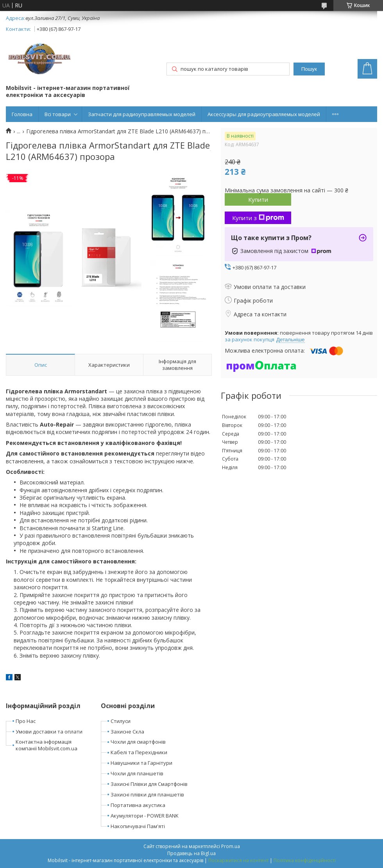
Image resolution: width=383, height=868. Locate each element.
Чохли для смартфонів (138, 742)
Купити (258, 199)
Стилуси (121, 721)
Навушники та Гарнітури (141, 763)
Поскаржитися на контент (238, 860)
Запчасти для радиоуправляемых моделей (142, 114)
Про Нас (26, 721)
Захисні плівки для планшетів (147, 794)
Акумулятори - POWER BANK (145, 816)
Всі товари (58, 114)
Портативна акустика (138, 805)
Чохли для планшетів (137, 773)
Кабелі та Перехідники (139, 752)
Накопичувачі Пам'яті (138, 826)
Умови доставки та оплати (49, 732)
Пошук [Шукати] (309, 69)
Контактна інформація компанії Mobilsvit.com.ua (47, 745)
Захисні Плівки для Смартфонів (149, 784)
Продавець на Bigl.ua (191, 853)
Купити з (258, 218)
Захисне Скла (127, 732)
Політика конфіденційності (305, 860)
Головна (22, 114)
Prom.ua (231, 846)
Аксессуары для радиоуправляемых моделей (264, 114)
